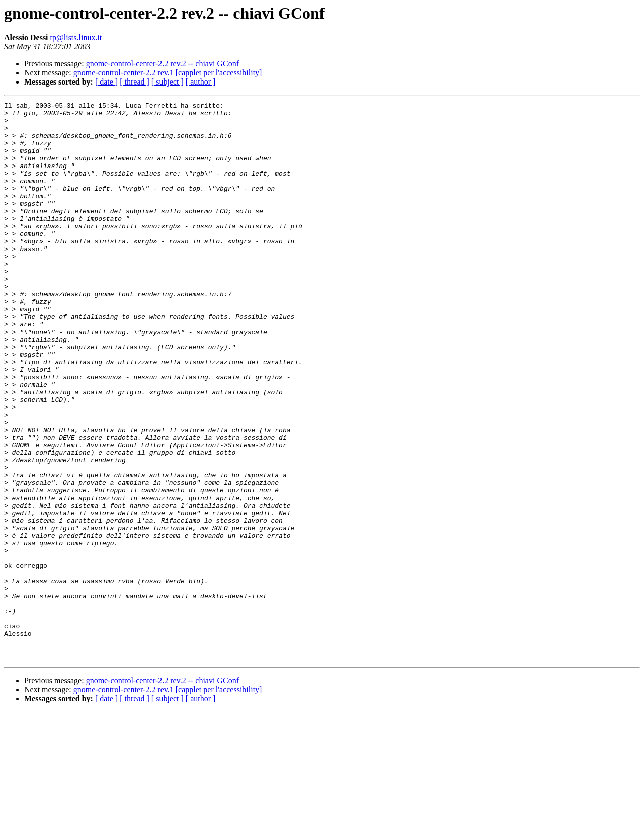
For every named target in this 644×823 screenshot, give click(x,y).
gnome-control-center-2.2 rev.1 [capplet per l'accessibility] (168, 73)
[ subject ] (168, 82)
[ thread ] (135, 82)
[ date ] (106, 82)
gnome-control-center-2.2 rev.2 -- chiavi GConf (163, 64)
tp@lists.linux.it (76, 37)
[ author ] (201, 82)
